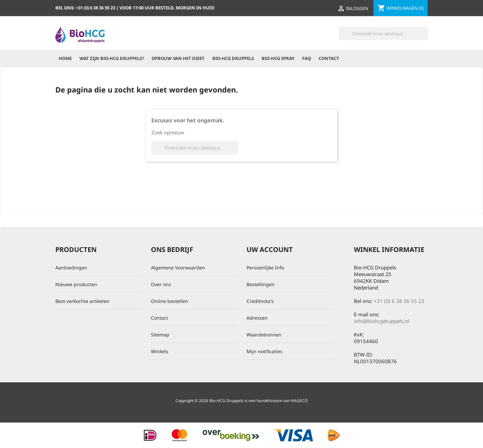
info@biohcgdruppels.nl (382, 321)
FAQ (307, 58)
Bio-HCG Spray (278, 58)
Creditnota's (260, 301)
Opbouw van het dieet (178, 58)
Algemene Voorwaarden (178, 268)
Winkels (160, 351)
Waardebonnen (264, 335)
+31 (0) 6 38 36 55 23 (399, 301)
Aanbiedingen (71, 268)
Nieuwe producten (76, 284)
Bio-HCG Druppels (233, 58)
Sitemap (160, 335)
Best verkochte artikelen (82, 301)
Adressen (257, 318)
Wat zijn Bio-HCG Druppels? (112, 58)
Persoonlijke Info (265, 268)
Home (65, 58)
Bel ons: (86, 8)
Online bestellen (170, 301)
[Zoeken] (383, 34)
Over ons (161, 284)
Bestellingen (261, 284)
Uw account (270, 249)
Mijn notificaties (264, 351)
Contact (329, 58)
